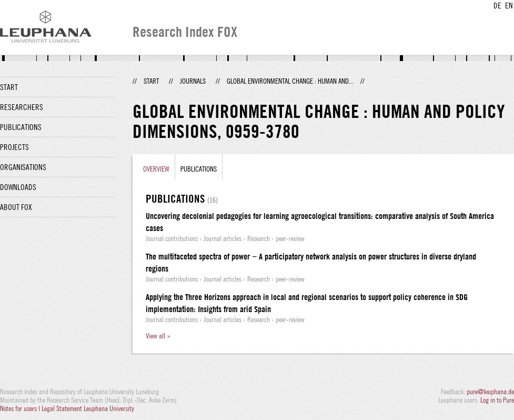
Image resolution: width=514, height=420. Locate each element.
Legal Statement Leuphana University (88, 408)
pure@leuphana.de (490, 392)
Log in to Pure (497, 400)
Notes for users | (21, 408)
